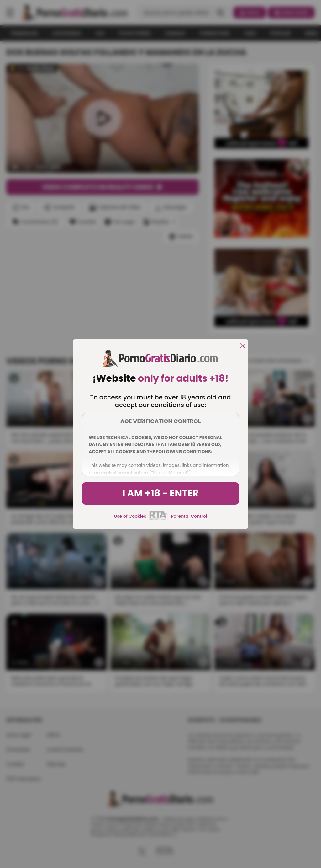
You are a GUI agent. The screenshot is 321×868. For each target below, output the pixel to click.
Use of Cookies (130, 516)
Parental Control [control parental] (189, 516)
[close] (243, 346)
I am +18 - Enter (160, 493)
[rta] (158, 519)
